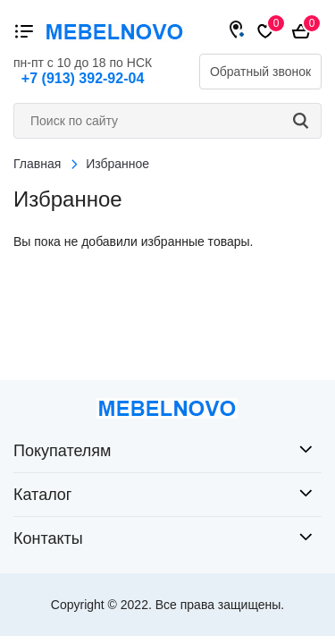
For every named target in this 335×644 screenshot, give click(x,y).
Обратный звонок (260, 72)
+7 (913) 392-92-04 (83, 78)
